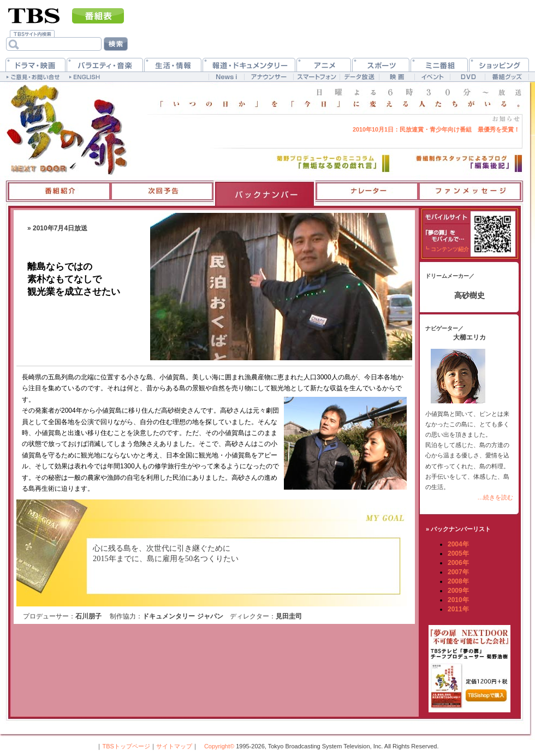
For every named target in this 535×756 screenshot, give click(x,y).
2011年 (458, 609)
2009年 (458, 591)
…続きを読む (495, 497)
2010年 (458, 600)
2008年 (458, 581)
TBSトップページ (126, 746)
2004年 (458, 544)
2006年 (458, 563)
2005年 (458, 553)
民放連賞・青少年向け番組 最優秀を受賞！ (436, 129)
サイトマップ (174, 746)
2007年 (458, 572)
